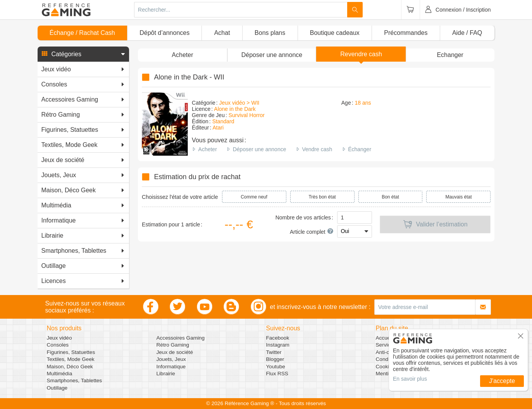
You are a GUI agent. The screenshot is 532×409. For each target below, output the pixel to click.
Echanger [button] (450, 55)
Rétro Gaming (173, 345)
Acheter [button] (182, 55)
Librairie (166, 374)
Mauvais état (458, 197)
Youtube (276, 367)
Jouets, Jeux (171, 359)
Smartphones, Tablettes (75, 381)
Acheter (208, 149)
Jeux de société (175, 352)
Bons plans (270, 33)
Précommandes (406, 33)
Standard (223, 121)
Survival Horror (247, 115)
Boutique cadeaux (335, 33)
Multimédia (60, 374)
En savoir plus (410, 379)
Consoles (58, 345)
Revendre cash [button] (361, 54)
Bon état (390, 197)
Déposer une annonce (260, 149)
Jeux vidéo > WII (239, 103)
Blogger (275, 359)
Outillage (57, 388)
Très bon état (322, 197)
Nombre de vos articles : (304, 217)
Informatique (171, 367)
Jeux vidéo (59, 338)
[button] (83, 54)
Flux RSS (277, 374)
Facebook (278, 338)
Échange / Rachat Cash (82, 33)
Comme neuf (254, 197)
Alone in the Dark (235, 109)
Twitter (274, 352)
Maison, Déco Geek (70, 367)
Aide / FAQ (467, 33)
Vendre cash (317, 149)
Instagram (278, 345)
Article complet (312, 232)
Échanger (360, 149)
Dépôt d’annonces (164, 33)
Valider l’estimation (435, 224)
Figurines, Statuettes (71, 352)
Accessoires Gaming (181, 338)
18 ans (363, 103)
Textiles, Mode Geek (71, 359)
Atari (218, 128)
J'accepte (502, 381)
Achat (222, 33)
